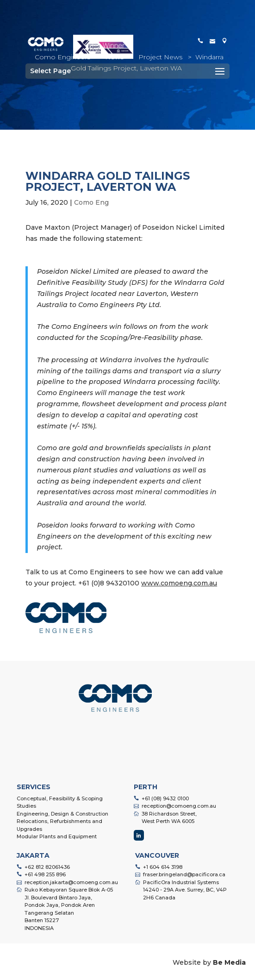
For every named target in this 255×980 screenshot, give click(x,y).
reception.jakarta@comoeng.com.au (71, 882)
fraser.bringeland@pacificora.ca (184, 874)
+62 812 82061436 (47, 867)
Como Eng (91, 202)
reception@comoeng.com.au (179, 806)
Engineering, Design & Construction (62, 814)
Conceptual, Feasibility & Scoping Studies (60, 802)
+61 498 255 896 (45, 874)
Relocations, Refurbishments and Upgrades (59, 825)
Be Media (229, 962)
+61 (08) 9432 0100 (165, 798)
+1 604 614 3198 (163, 867)
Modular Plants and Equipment (57, 836)
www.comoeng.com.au (179, 583)
